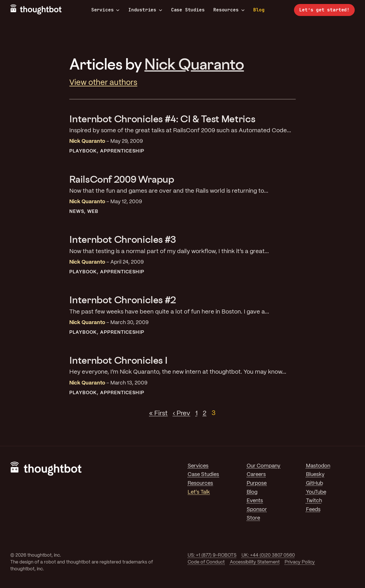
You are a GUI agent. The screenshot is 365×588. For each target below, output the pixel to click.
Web (93, 212)
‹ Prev (182, 413)
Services (106, 10)
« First (158, 413)
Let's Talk (199, 492)
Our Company (263, 466)
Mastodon (318, 466)
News (77, 212)
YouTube (316, 492)
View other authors (103, 83)
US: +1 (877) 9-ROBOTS (212, 555)
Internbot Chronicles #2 (123, 300)
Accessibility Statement (255, 562)
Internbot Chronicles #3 (123, 239)
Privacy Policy (300, 562)
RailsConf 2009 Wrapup (122, 179)
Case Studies (188, 10)
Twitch (314, 501)
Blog (259, 10)
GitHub (315, 483)
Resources (229, 10)
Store (253, 518)
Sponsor (257, 510)
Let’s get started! (324, 10)
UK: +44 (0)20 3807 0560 (268, 555)
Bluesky (315, 475)
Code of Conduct (206, 562)
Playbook (83, 151)
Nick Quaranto (194, 64)
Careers (256, 475)
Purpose (257, 483)
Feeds (313, 510)
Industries (145, 10)
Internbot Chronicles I (118, 360)
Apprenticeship (122, 151)
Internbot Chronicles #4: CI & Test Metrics (162, 119)
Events (255, 501)
